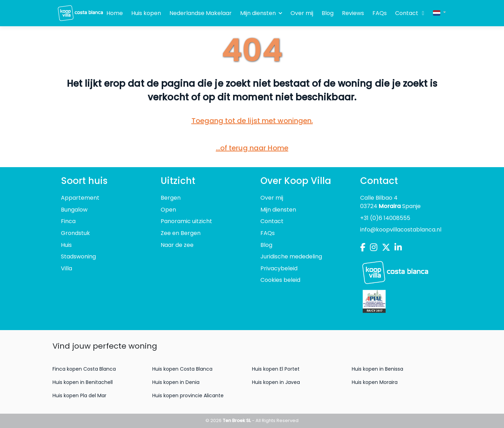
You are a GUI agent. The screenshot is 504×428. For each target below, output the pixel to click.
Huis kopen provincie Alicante (188, 395)
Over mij (302, 13)
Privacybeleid (279, 268)
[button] (439, 12)
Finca (68, 221)
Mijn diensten (261, 13)
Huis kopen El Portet (276, 369)
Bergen (171, 198)
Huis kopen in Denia (176, 382)
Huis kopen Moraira (375, 382)
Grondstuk (75, 233)
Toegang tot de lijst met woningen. (252, 121)
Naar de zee (177, 245)
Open (168, 210)
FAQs (380, 13)
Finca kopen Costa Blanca (84, 369)
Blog (328, 13)
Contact (407, 13)
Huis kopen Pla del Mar (79, 395)
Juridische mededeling (291, 256)
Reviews (353, 13)
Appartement (80, 198)
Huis (66, 245)
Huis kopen (146, 13)
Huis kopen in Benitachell (83, 382)
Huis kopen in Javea (276, 382)
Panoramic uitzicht (186, 221)
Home (115, 13)
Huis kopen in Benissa (377, 369)
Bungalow (74, 210)
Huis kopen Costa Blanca (182, 369)
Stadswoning (78, 256)
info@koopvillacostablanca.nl (401, 230)
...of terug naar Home (252, 148)
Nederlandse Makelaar (201, 13)
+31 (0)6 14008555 (385, 218)
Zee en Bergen (181, 233)
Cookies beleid (280, 280)
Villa (66, 268)
